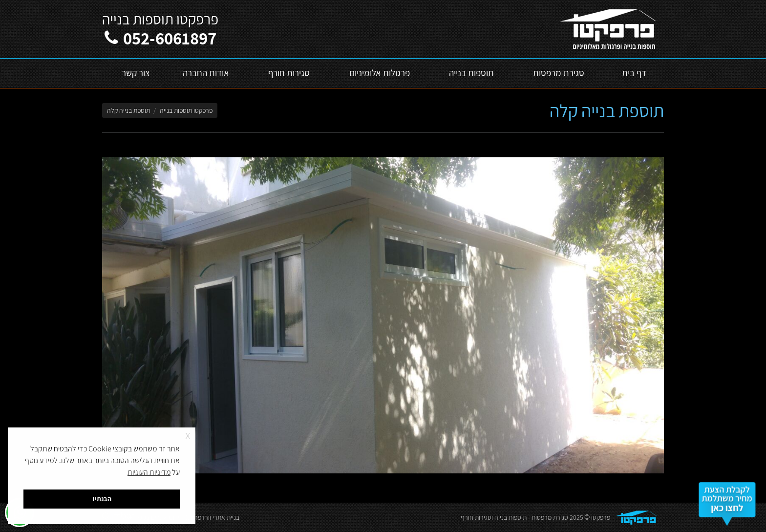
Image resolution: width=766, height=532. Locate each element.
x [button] (188, 435)
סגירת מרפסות (550, 517)
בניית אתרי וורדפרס (215, 517)
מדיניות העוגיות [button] (149, 472)
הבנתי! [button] (102, 499)
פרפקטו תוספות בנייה (186, 110)
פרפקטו (601, 517)
